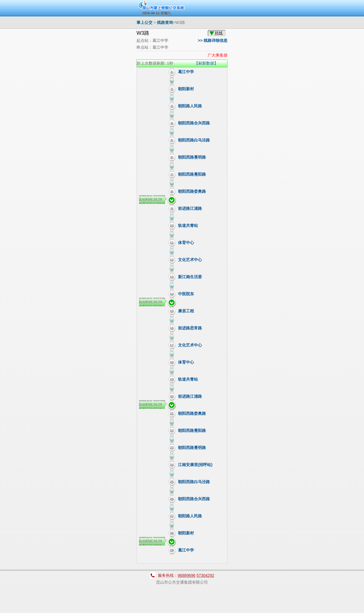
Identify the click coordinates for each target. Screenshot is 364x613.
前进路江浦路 (190, 208)
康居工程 (186, 311)
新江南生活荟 (190, 277)
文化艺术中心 (190, 260)
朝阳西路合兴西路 (194, 123)
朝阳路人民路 (190, 106)
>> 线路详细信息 (213, 40)
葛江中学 (186, 72)
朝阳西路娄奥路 (192, 191)
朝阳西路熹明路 (192, 157)
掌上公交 (144, 22)
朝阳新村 (186, 89)
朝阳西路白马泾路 (194, 140)
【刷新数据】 (206, 63)
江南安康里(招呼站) (195, 465)
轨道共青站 (188, 225)
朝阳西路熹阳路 (192, 174)
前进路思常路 (190, 328)
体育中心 (186, 243)
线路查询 (165, 22)
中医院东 (186, 294)
